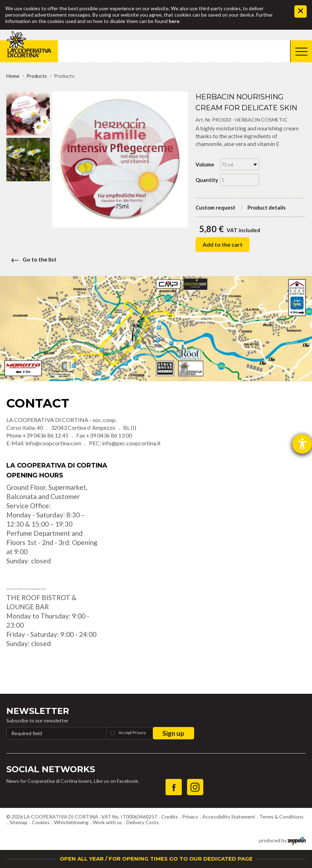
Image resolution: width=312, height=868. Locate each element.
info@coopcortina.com (53, 443)
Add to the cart (223, 244)
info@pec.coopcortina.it (131, 443)
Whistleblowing (71, 822)
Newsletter (38, 711)
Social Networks (51, 769)
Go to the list (31, 259)
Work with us (107, 822)
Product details (266, 207)
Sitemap (19, 822)
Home (13, 76)
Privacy (190, 817)
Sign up (173, 733)
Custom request (215, 207)
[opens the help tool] (302, 444)
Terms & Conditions (281, 817)
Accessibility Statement (229, 817)
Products (37, 76)
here (174, 21)
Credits (170, 817)
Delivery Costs (143, 822)
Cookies (41, 822)
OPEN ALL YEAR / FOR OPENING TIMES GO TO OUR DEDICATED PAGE (156, 859)
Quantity (205, 180)
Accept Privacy (132, 732)
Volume (205, 164)
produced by (282, 840)
